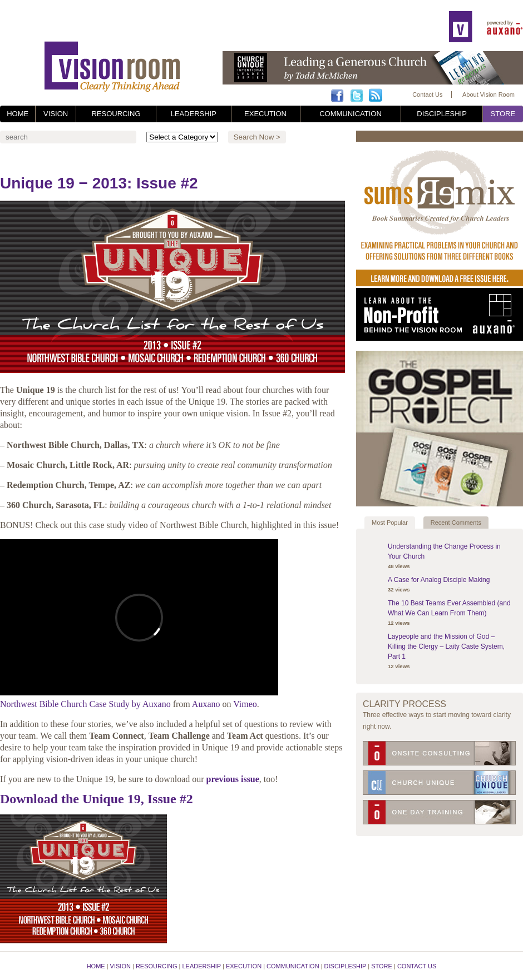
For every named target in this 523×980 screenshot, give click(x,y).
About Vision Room (489, 94)
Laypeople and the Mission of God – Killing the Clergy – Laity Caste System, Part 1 (446, 646)
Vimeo (245, 704)
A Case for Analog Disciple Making (439, 580)
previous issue (233, 779)
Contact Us (427, 94)
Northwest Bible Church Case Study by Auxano (85, 704)
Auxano (206, 704)
